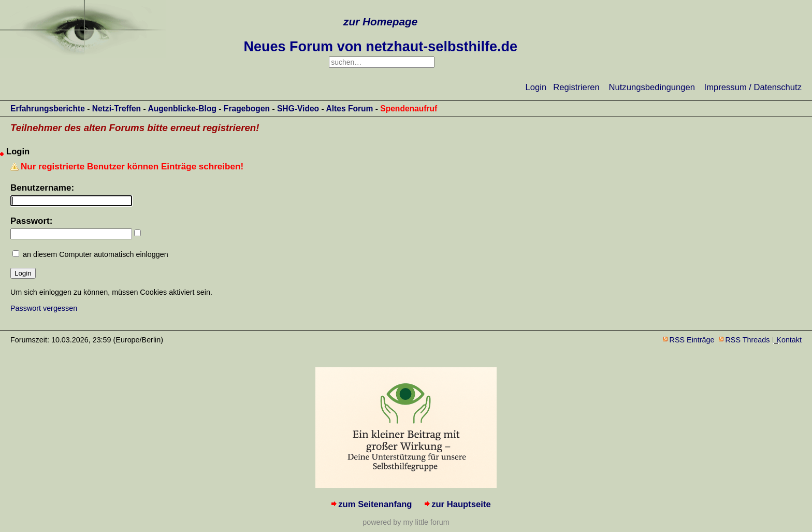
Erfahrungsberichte (48, 109)
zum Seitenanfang (375, 504)
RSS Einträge (692, 340)
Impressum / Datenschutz (753, 87)
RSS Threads (748, 340)
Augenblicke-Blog (182, 109)
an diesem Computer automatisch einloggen (96, 254)
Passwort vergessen (44, 308)
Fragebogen (247, 109)
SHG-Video (298, 109)
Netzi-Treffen (117, 109)
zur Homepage (380, 21)
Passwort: (31, 221)
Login (536, 87)
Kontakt (789, 340)
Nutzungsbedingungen (652, 87)
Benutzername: (42, 188)
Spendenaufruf (409, 109)
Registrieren (576, 87)
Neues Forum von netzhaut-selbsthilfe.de (380, 47)
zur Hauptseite (461, 504)
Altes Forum (349, 109)
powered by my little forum (406, 522)
